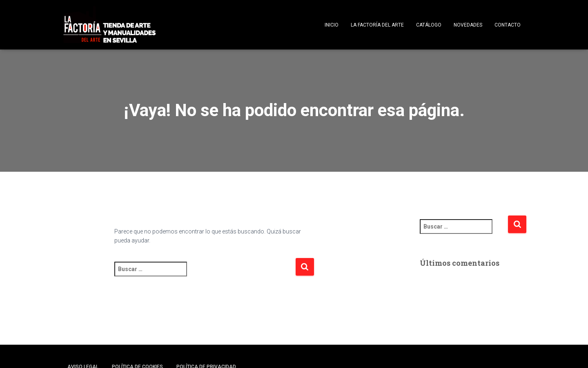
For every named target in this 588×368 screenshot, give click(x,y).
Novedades (468, 25)
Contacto (508, 25)
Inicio (332, 25)
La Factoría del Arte (377, 25)
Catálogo (429, 25)
